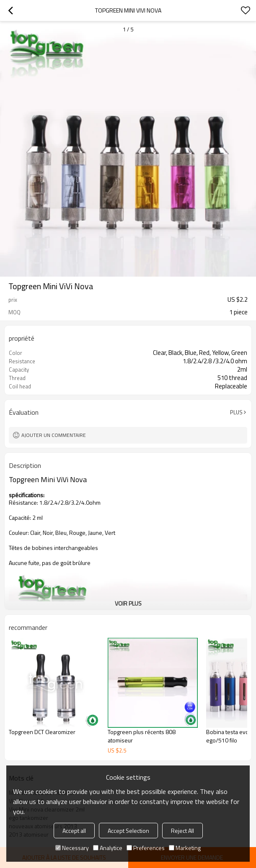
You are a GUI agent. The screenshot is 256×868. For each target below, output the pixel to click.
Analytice (108, 848)
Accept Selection (128, 831)
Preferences (146, 848)
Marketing (185, 848)
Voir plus (128, 603)
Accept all (74, 831)
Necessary (72, 848)
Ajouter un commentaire (54, 435)
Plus (236, 412)
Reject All (182, 831)
